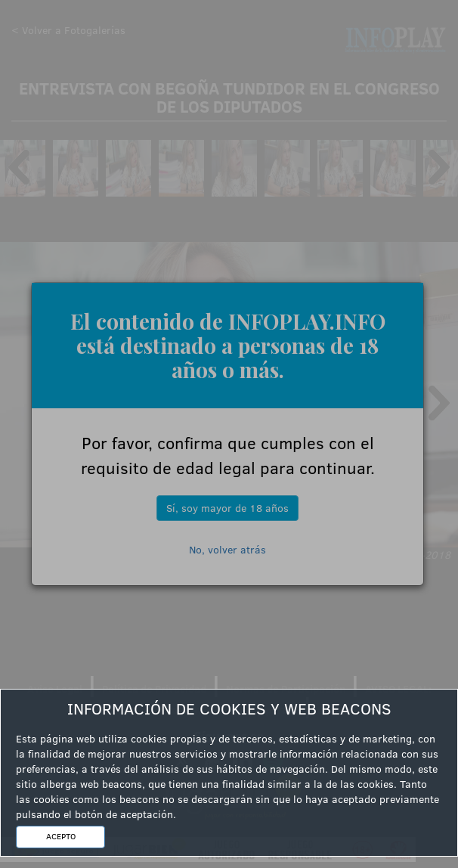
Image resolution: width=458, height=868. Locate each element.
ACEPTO (61, 836)
